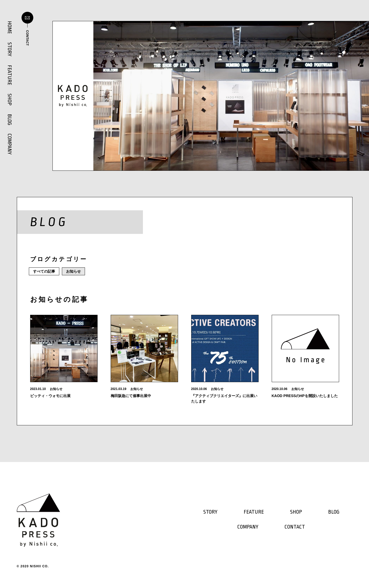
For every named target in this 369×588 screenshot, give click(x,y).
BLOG (9, 120)
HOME (9, 27)
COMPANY (9, 144)
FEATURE (9, 75)
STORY (9, 49)
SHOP (9, 99)
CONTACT (295, 527)
